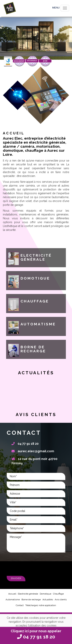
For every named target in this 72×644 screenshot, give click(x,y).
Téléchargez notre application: (41, 605)
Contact (20, 605)
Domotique (46, 594)
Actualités (48, 600)
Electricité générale (28, 594)
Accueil (12, 594)
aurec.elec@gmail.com (33, 451)
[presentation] (36, 565)
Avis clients (61, 600)
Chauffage (58, 594)
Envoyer (16, 578)
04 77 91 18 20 (25, 444)
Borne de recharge (31, 600)
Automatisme (13, 600)
